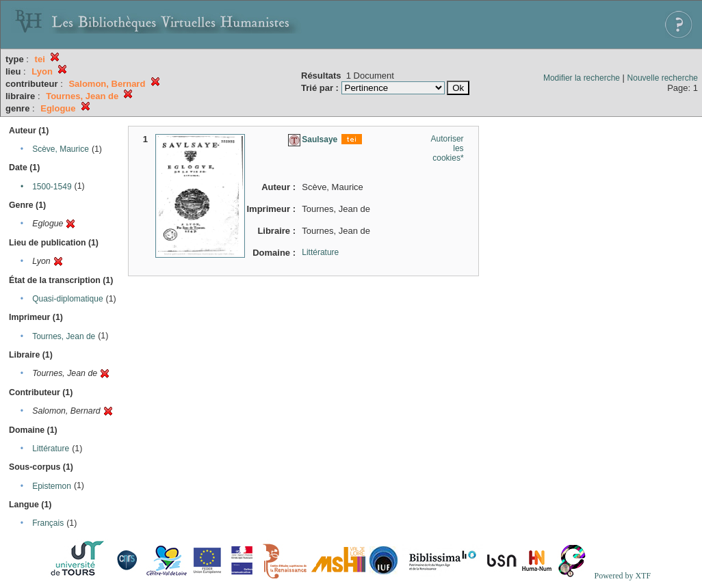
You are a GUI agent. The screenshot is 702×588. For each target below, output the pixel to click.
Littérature (51, 449)
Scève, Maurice (61, 149)
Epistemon (52, 486)
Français (48, 523)
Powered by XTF (622, 576)
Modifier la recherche (582, 78)
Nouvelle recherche (663, 78)
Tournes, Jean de (64, 336)
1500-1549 (52, 187)
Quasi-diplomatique (67, 299)
